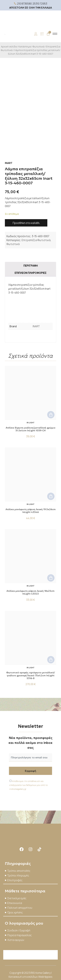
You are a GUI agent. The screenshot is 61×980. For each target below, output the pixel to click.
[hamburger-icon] (55, 34)
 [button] (51, 415)
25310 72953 (40, 4)
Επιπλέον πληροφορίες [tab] (31, 273)
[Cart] (48, 34)
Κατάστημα (25, 46)
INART (36, 326)
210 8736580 (24, 4)
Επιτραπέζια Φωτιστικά (36, 240)
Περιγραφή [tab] (31, 266)
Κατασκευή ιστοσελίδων (23, 977)
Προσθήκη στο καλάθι (26, 223)
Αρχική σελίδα (9, 46)
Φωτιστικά (38, 46)
